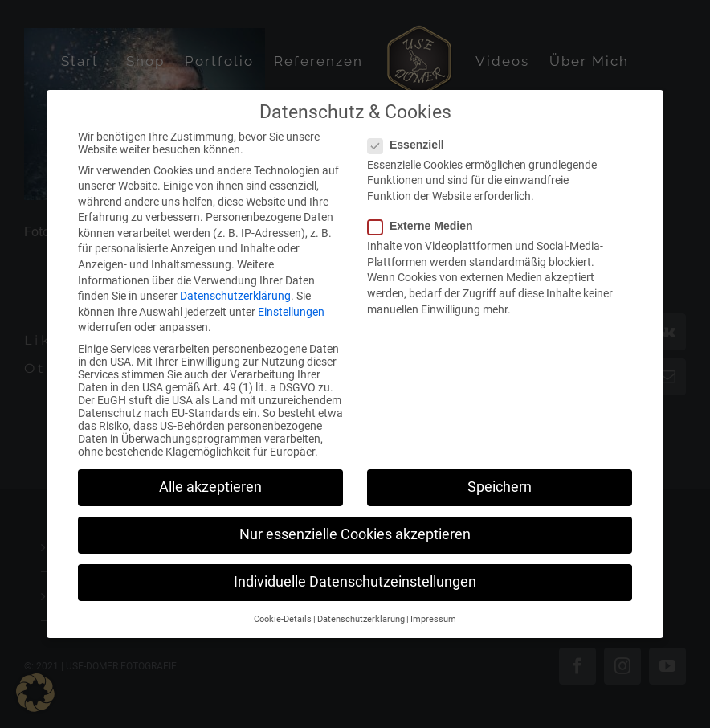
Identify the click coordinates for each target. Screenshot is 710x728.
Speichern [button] (500, 478)
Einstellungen (291, 303)
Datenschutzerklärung (235, 287)
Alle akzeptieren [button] (210, 478)
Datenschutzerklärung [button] (361, 610)
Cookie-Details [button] (283, 610)
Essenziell (412, 136)
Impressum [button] (433, 610)
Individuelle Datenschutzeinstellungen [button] (355, 573)
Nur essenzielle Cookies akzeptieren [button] (355, 526)
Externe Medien (426, 217)
